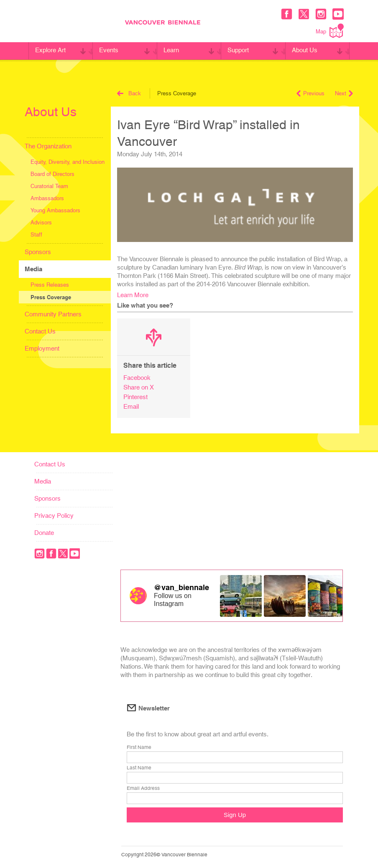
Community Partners (53, 314)
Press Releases (50, 285)
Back (129, 93)
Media (33, 269)
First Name (139, 748)
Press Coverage (51, 297)
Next (344, 93)
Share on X (139, 387)
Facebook (137, 378)
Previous (310, 93)
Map (330, 31)
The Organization (48, 146)
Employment (42, 348)
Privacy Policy (54, 515)
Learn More (133, 295)
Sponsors (38, 252)
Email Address (143, 789)
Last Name (139, 768)
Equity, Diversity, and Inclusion (68, 162)
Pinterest (135, 397)
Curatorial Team (49, 186)
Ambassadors (47, 198)
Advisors (41, 223)
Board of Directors (52, 174)
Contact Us (40, 331)
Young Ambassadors (55, 210)
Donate (44, 533)
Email (131, 406)
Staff (36, 235)
